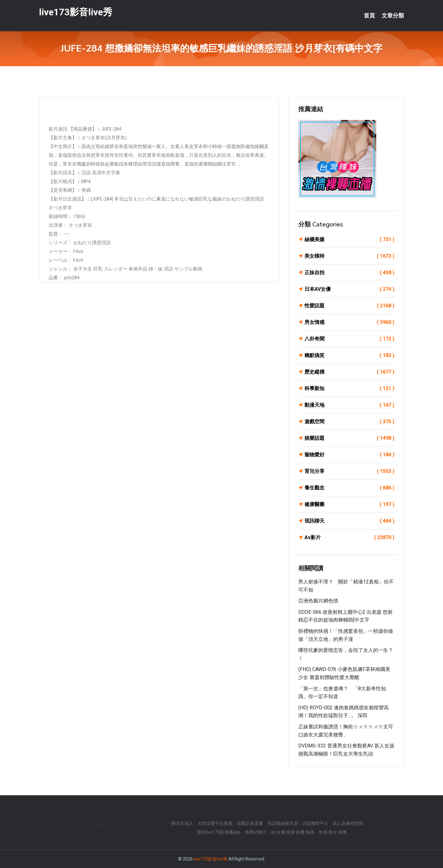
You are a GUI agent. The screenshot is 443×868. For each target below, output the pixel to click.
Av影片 (349, 538)
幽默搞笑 (349, 355)
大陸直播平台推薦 (215, 823)
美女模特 (349, 256)
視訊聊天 (349, 521)
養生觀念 (349, 488)
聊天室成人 (182, 823)
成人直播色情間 (348, 823)
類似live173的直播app (219, 832)
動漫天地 (349, 405)
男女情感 (349, 322)
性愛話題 (349, 306)
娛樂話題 (349, 438)
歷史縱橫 (349, 372)
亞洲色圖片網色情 (318, 601)
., (102, 823)
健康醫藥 (349, 504)
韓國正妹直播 (250, 823)
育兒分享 (349, 471)
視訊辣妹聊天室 (283, 823)
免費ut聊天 (256, 832)
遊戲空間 (349, 422)
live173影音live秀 (76, 12)
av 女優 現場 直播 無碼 (292, 832)
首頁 (369, 16)
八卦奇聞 (349, 339)
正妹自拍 (349, 273)
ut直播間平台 (315, 823)
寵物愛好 (349, 455)
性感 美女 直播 (333, 832)
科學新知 (349, 389)
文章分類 (393, 16)
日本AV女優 (349, 289)
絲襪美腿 (349, 240)
